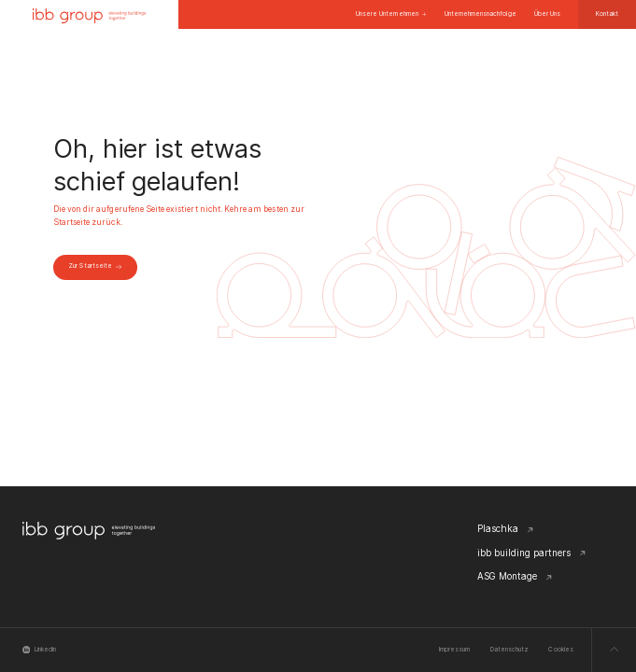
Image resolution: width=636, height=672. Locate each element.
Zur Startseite (95, 266)
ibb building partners (532, 553)
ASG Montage (515, 576)
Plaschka (506, 528)
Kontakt (607, 14)
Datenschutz (510, 650)
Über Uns (547, 14)
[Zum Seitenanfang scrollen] (614, 650)
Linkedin (40, 650)
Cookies (560, 650)
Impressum (454, 650)
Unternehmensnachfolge (481, 14)
